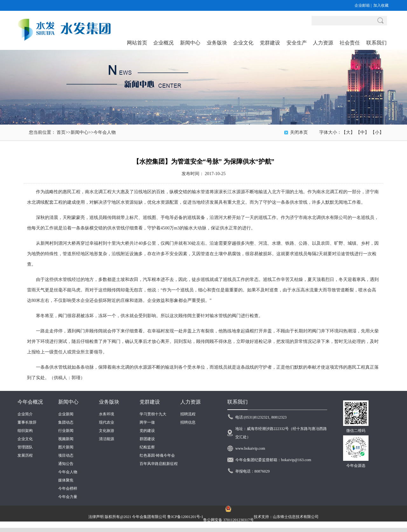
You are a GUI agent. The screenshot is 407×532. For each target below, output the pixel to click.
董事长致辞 (27, 422)
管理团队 (25, 447)
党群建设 (150, 402)
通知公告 (66, 464)
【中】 (362, 132)
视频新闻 (66, 439)
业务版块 (109, 402)
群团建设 (147, 439)
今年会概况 (30, 402)
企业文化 (25, 439)
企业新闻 (66, 414)
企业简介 (25, 414)
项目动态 (66, 455)
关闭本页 (299, 132)
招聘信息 (188, 422)
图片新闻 (66, 447)
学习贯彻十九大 (153, 414)
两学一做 (147, 422)
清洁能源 (107, 439)
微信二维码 (356, 431)
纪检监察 (147, 447)
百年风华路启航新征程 (159, 464)
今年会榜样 (68, 488)
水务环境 (107, 414)
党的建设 (147, 431)
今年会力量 (68, 497)
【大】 (348, 132)
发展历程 (25, 455)
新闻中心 (79, 132)
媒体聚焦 (66, 480)
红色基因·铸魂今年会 (157, 455)
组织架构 (25, 431)
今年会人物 (105, 132)
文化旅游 (107, 431)
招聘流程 (188, 414)
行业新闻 (66, 431)
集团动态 (66, 422)
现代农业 (107, 422)
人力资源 (190, 402)
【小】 (377, 132)
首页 (61, 132)
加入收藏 (381, 5)
